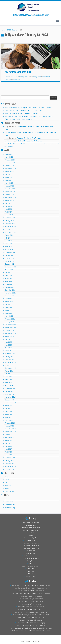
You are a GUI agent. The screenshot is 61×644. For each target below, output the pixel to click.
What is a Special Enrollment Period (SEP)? (31, 601)
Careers (31, 535)
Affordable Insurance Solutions (31, 528)
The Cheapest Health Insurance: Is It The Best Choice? (25, 110)
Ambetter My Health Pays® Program (30, 138)
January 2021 (9, 322)
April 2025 (8, 180)
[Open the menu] (57, 21)
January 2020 (9, 357)
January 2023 (9, 255)
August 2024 (9, 200)
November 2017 (10, 432)
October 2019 (10, 365)
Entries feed (9, 502)
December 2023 (10, 224)
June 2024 (8, 206)
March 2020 (9, 351)
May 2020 (8, 345)
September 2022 (11, 267)
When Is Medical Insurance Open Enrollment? (31, 617)
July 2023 (8, 238)
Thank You (31, 571)
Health (7, 480)
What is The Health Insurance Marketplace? (31, 607)
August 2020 (9, 336)
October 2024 (10, 195)
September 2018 (11, 403)
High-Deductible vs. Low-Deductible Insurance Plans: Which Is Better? (31, 628)
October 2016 (10, 469)
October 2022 (10, 264)
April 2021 (8, 313)
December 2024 (10, 189)
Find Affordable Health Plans (31, 546)
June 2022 (8, 276)
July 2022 (8, 273)
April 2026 (8, 154)
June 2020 (8, 342)
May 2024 (8, 209)
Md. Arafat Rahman (11, 144)
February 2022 (10, 284)
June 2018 (8, 411)
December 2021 (10, 290)
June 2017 (8, 446)
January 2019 (9, 391)
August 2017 (9, 440)
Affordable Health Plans (31, 525)
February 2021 (10, 319)
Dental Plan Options (31, 540)
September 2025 (11, 169)
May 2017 (8, 449)
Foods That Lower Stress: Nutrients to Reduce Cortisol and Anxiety (29, 116)
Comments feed (10, 505)
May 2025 (8, 177)
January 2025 (9, 186)
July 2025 (8, 174)
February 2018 (10, 423)
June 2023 (8, 241)
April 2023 (8, 247)
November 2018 (10, 397)
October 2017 (10, 435)
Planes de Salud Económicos (31, 558)
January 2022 (9, 287)
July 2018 (8, 409)
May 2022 (8, 278)
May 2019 (8, 380)
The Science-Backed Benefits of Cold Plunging (31, 623)
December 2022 (10, 258)
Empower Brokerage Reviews (31, 543)
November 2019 (10, 362)
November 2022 (10, 261)
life (6, 483)
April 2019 (8, 383)
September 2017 (11, 437)
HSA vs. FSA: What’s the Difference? (31, 604)
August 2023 (9, 235)
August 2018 (9, 406)
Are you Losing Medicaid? (31, 530)
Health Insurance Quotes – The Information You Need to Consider (31, 631)
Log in (7, 499)
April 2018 (8, 417)
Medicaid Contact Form (31, 556)
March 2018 (9, 420)
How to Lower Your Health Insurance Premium (22, 113)
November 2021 (10, 293)
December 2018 (10, 394)
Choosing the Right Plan (31, 538)
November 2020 (10, 328)
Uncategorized (24, 77)
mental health (46, 77)
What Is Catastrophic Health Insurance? (19, 119)
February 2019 (10, 388)
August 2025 (9, 171)
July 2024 (8, 203)
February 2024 (10, 218)
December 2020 (10, 325)
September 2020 (11, 333)
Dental (7, 477)
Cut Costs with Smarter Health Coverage (31, 620)
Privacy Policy (31, 561)
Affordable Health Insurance (31, 523)
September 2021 (11, 299)
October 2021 (10, 296)
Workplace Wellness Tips (18, 72)
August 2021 (9, 302)
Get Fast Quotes (31, 551)
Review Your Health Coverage (31, 566)
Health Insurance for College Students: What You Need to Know (28, 108)
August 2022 (9, 270)
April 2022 (8, 281)
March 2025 (9, 183)
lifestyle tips (37, 77)
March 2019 (9, 385)
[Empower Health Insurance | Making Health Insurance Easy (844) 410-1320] (30, 7)
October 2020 (10, 331)
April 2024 (8, 212)
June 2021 (8, 307)
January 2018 (9, 426)
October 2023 (10, 229)
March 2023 (9, 250)
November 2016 (10, 466)
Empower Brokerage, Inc (33, 641)
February (15, 30)
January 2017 (9, 461)
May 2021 (8, 310)
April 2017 (8, 452)
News (7, 488)
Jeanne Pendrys (10, 132)
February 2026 (10, 160)
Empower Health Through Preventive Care (31, 599)
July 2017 (8, 443)
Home (3, 30)
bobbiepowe (9, 141)
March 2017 (9, 455)
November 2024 (10, 192)
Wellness (8, 79)
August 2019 (9, 371)
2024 (9, 30)
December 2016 (10, 464)
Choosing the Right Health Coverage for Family (31, 609)
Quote (31, 563)
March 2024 (9, 215)
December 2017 (10, 429)
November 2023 (10, 226)
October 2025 (10, 166)
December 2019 (10, 359)
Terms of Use (31, 569)
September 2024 (11, 198)
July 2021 (8, 304)
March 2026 (9, 157)
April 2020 (8, 348)
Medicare (8, 486)
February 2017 (10, 458)
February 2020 (10, 354)
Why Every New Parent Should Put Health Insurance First (31, 612)
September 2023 (11, 232)
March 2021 (9, 316)
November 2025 (10, 163)
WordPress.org (10, 508)
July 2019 (8, 374)
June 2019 (8, 377)
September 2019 (11, 368)
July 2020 (8, 339)
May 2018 (8, 414)
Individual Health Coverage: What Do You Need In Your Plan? (31, 615)
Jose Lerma (16, 79)
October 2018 (10, 400)
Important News (31, 553)
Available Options (31, 533)
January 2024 (9, 221)
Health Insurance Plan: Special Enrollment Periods (31, 625)
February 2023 (10, 252)
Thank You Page (31, 576)
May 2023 (8, 244)
